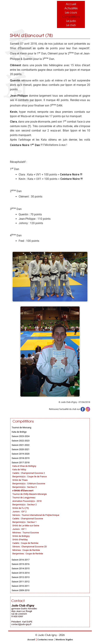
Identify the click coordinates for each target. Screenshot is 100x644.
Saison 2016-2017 (21, 560)
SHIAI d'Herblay (20, 540)
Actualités (71, 8)
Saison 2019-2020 (21, 454)
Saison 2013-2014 (21, 573)
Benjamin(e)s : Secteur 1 (24, 522)
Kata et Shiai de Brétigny (24, 466)
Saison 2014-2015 (21, 568)
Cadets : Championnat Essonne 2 (29, 473)
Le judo (71, 21)
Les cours (71, 12)
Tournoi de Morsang (21, 427)
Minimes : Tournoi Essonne (26, 533)
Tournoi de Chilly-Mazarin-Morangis (30, 494)
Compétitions (71, 16)
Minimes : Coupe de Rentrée (26, 550)
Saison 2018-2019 (21, 458)
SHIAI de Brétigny (21, 536)
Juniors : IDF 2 (19, 512)
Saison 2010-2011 (21, 586)
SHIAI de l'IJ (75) (21, 508)
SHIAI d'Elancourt (24, 491)
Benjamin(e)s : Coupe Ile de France (30, 477)
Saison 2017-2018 (21, 463)
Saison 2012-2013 (21, 577)
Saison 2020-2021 (21, 449)
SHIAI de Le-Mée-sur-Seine (26, 526)
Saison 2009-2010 (21, 590)
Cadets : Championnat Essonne (28, 519)
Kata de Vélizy (19, 470)
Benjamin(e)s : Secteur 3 (24, 487)
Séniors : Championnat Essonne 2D (30, 547)
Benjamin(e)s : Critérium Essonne (29, 484)
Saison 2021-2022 (21, 445)
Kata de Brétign (19, 432)
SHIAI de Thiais (20, 480)
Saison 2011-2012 (21, 582)
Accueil (71, 4)
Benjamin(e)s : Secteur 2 (24, 505)
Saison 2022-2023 (21, 441)
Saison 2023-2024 (21, 436)
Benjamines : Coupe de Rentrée (28, 554)
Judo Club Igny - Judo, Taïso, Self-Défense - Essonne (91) (27, 14)
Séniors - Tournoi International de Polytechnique (36, 515)
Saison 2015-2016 (21, 564)
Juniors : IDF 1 (19, 529)
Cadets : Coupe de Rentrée (25, 543)
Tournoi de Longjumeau (24, 498)
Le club (71, 25)
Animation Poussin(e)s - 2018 (27, 501)
